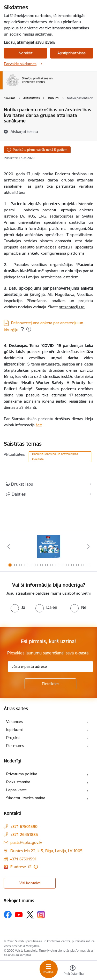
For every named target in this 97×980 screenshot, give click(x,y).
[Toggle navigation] (49, 969)
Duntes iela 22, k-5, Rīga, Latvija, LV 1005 (46, 851)
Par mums (15, 746)
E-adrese (19, 867)
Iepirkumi (14, 730)
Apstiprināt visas (72, 53)
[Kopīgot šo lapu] (48, 494)
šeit (39, 425)
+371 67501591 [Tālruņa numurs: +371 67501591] (23, 859)
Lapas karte (16, 790)
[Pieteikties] (50, 684)
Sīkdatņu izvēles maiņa (26, 798)
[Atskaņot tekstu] (24, 131)
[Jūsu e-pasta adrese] (50, 667)
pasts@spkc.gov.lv (26, 842)
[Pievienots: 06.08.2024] (29, 329)
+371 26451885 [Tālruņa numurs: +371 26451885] (24, 834)
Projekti (13, 738)
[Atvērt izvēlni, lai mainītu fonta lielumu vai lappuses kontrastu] (73, 971)
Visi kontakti (30, 883)
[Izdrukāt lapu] (48, 484)
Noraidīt (25, 53)
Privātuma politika (22, 774)
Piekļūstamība (18, 782)
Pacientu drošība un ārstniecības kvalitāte (55, 457)
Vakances (14, 722)
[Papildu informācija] (36, 867)
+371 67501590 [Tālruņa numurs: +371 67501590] (24, 827)
